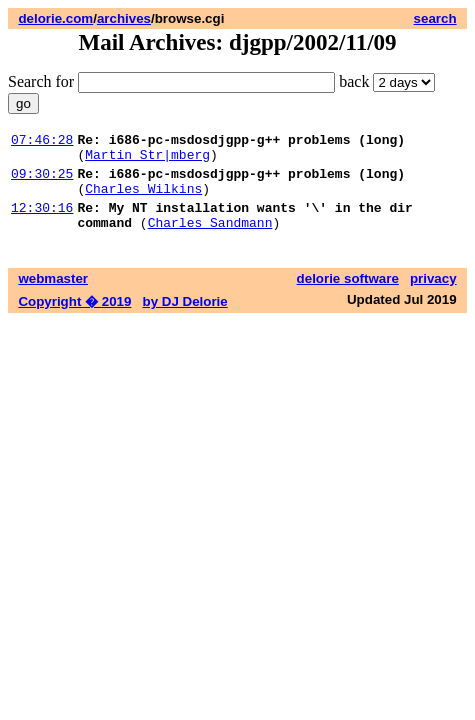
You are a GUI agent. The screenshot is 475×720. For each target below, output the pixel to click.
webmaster (53, 296)
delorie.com (55, 18)
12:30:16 (42, 222)
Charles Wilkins (143, 200)
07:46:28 (42, 142)
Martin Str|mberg (147, 160)
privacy (433, 296)
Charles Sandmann (210, 240)
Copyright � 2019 (74, 319)
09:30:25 (42, 182)
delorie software (348, 296)
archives (124, 18)
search (435, 18)
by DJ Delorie (185, 319)
